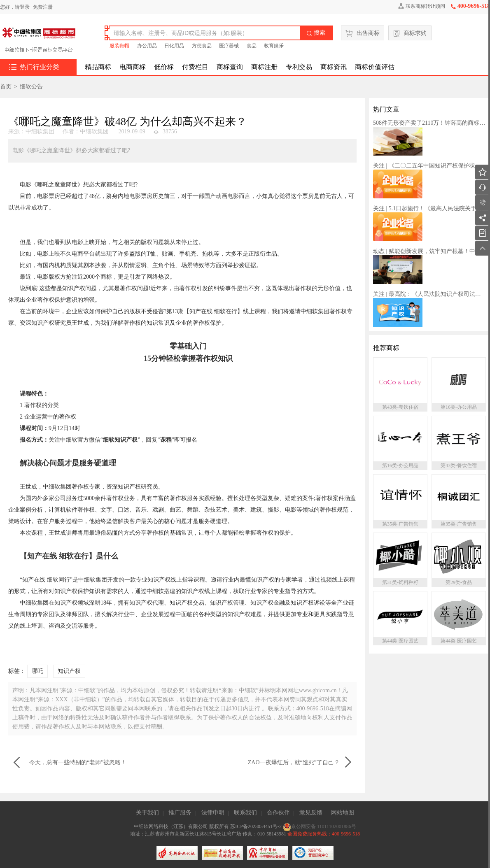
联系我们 (245, 813)
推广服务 (180, 813)
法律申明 (213, 813)
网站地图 (343, 813)
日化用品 (174, 46)
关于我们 (147, 813)
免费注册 (43, 7)
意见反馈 (311, 813)
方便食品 (202, 46)
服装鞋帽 (119, 46)
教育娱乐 (274, 46)
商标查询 (230, 67)
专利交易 (299, 67)
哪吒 (37, 671)
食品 (252, 46)
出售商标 (363, 33)
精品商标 (98, 67)
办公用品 (147, 46)
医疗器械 (229, 46)
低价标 (164, 67)
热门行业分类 (34, 67)
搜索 (316, 33)
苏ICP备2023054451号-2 (257, 826)
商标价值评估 (375, 67)
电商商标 (133, 67)
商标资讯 (334, 67)
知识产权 (69, 671)
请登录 (22, 7)
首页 (6, 87)
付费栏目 (195, 67)
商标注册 (264, 67)
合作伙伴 (278, 813)
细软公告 (31, 87)
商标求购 (410, 33)
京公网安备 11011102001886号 (320, 826)
